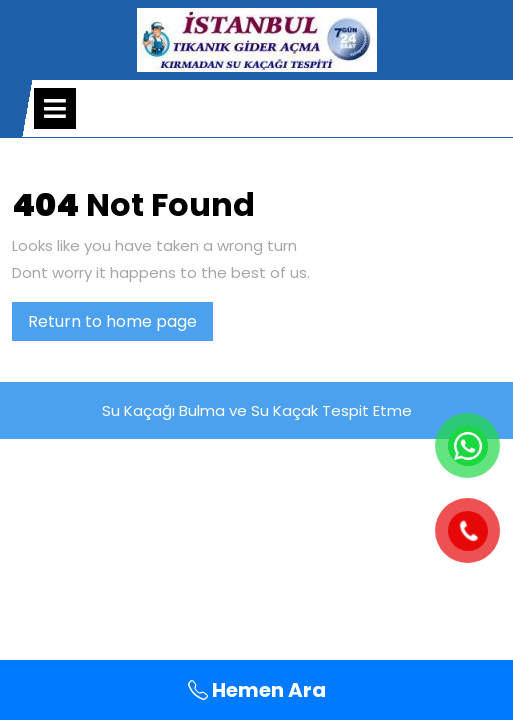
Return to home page (120, 325)
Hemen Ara (257, 690)
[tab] (55, 108)
